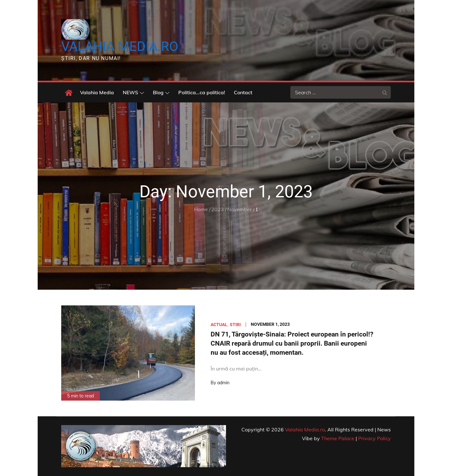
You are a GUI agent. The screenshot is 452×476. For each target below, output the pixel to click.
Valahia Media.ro (120, 46)
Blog (161, 92)
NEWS (133, 92)
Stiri (235, 325)
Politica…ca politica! (202, 92)
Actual (219, 325)
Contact (243, 92)
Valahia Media (97, 92)
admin (223, 383)
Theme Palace (338, 438)
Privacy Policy (374, 438)
